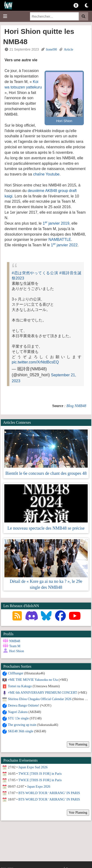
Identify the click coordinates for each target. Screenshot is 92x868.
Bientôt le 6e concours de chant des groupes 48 (46, 473)
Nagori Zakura (18, 712)
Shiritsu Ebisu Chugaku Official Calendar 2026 (40, 699)
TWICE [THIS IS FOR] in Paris (40, 774)
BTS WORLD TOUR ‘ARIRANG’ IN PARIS (49, 793)
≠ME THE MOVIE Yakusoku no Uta (33, 680)
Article (69, 49)
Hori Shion (17, 651)
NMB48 (15, 641)
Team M (15, 646)
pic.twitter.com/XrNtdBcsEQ (35, 362)
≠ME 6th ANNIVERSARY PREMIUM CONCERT (42, 693)
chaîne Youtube (46, 174)
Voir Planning (78, 744)
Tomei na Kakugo (20, 686)
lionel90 (52, 49)
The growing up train (22, 725)
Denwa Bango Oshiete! (24, 705)
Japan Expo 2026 (39, 787)
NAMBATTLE (60, 240)
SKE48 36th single (21, 731)
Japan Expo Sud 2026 (33, 767)
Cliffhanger (16, 673)
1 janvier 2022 (64, 245)
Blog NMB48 (76, 406)
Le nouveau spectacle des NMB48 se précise (46, 528)
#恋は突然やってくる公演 (35, 273)
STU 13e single (18, 718)
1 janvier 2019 (56, 223)
